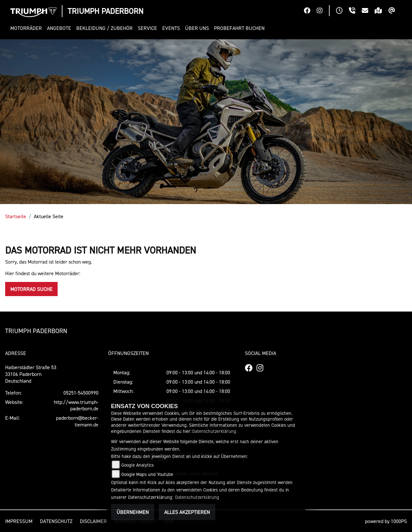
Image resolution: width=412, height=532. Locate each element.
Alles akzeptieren (187, 512)
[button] (27, 28)
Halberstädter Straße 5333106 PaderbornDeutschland (31, 374)
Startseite (16, 216)
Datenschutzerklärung (214, 431)
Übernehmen (133, 512)
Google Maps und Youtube (147, 474)
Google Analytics (138, 465)
